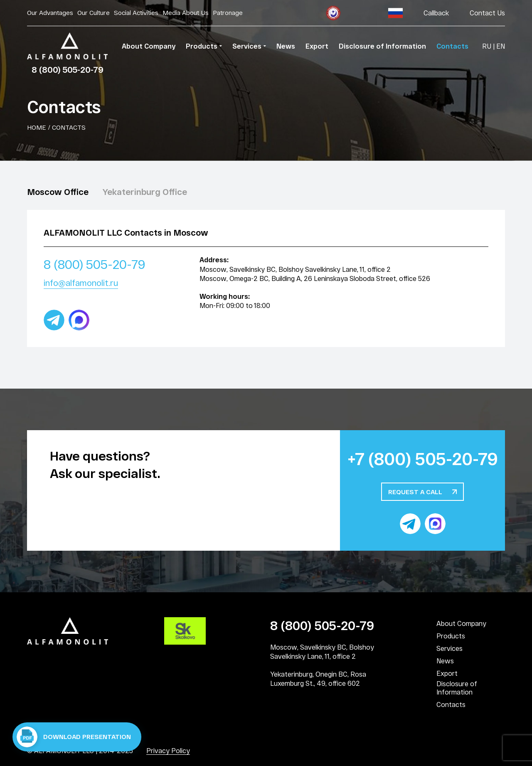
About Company (461, 623)
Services (449, 648)
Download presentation (74, 737)
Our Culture (94, 12)
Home (37, 127)
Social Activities (136, 12)
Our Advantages (50, 12)
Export (447, 673)
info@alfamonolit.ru (81, 283)
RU (487, 46)
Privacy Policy (168, 750)
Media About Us (186, 12)
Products (451, 636)
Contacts (451, 704)
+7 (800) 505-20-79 (423, 458)
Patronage (228, 12)
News (445, 661)
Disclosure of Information (457, 688)
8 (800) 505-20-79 (68, 69)
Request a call (415, 492)
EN (501, 46)
